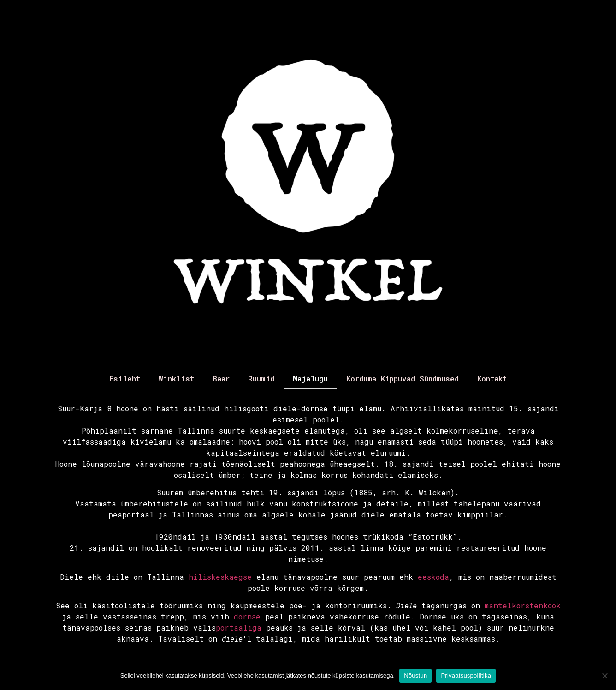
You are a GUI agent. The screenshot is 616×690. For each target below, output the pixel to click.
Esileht (125, 378)
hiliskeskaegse (220, 577)
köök (552, 605)
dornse (247, 616)
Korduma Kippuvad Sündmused (403, 378)
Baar (221, 378)
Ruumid (261, 378)
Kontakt (492, 378)
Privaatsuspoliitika (466, 675)
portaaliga (239, 628)
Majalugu (310, 378)
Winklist (176, 378)
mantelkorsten (514, 605)
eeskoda (433, 577)
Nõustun (415, 675)
